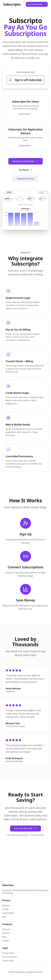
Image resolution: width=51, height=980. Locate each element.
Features (6, 905)
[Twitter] (16, 846)
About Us (6, 929)
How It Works (8, 913)
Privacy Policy (8, 953)
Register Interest (25, 179)
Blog (4, 937)
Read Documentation (26, 161)
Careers (6, 941)
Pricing (5, 909)
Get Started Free (37, 4)
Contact (6, 933)
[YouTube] (46, 846)
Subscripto (12, 4)
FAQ (4, 917)
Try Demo (26, 170)
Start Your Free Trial (26, 828)
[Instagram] (36, 846)
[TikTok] (26, 846)
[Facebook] (5, 846)
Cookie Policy (8, 961)
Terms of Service (10, 957)
